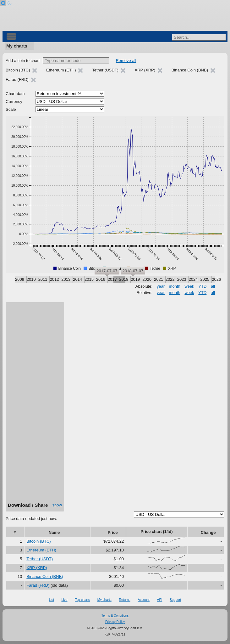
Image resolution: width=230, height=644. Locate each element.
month (175, 286)
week (189, 286)
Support (175, 600)
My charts (17, 46)
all (213, 286)
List (52, 600)
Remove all (126, 61)
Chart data (15, 94)
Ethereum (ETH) (41, 550)
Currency (14, 102)
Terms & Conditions (115, 616)
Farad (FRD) (38, 585)
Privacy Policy (115, 622)
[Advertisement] (35, 404)
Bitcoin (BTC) (38, 541)
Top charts (82, 600)
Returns (124, 600)
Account (144, 600)
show (57, 505)
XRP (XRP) (37, 568)
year (161, 286)
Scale (11, 109)
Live (64, 600)
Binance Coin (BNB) (45, 576)
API (160, 600)
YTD (202, 286)
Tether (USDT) (40, 559)
